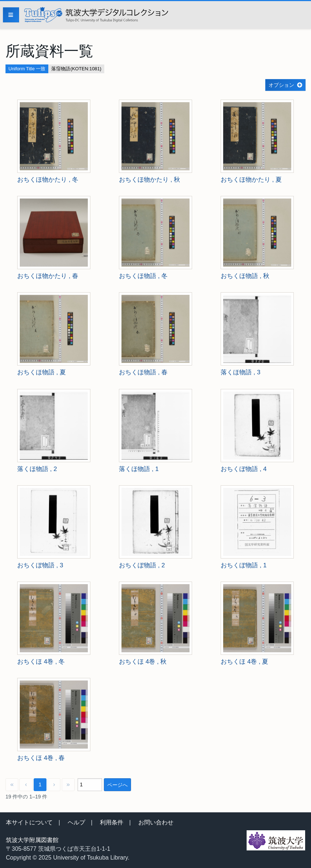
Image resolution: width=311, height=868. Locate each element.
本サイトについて (29, 822)
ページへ (117, 785)
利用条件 (112, 822)
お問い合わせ (156, 822)
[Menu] (11, 15)
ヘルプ (76, 822)
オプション (281, 85)
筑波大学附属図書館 (32, 840)
